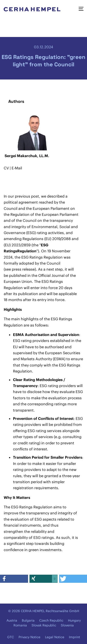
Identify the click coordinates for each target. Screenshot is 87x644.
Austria (12, 620)
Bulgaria (28, 620)
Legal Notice (55, 637)
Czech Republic (51, 620)
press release (23, 269)
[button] (14, 579)
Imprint (74, 637)
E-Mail (17, 168)
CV (7, 168)
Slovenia (67, 625)
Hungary (74, 620)
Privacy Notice (29, 637)
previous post (27, 196)
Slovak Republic (44, 625)
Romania (20, 625)
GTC (11, 637)
